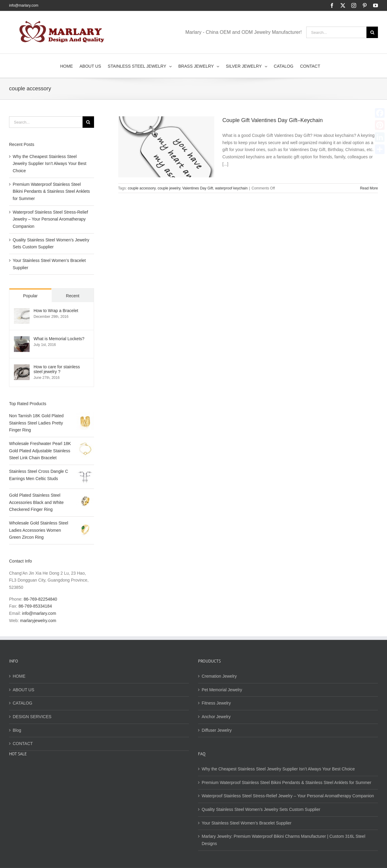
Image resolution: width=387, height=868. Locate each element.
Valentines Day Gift (198, 188)
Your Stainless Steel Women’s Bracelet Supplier (247, 823)
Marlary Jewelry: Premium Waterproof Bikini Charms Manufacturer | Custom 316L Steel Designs (283, 840)
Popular (30, 296)
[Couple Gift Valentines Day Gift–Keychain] (167, 147)
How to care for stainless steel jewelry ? (57, 369)
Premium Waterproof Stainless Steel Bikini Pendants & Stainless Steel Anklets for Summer (51, 191)
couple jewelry (169, 188)
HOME (19, 676)
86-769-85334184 (35, 606)
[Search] (372, 32)
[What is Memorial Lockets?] (22, 340)
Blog (17, 730)
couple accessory (142, 188)
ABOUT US (23, 690)
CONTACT (23, 744)
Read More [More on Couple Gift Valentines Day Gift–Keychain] (369, 188)
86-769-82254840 (40, 599)
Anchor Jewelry (216, 717)
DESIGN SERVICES (32, 717)
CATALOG (23, 703)
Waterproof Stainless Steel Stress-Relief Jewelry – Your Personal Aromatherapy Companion (50, 219)
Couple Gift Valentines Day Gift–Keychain (273, 120)
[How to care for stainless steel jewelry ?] (22, 368)
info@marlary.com (24, 5)
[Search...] (336, 32)
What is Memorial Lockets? (59, 339)
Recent (73, 296)
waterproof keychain (231, 188)
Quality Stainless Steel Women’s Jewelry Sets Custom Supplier (261, 809)
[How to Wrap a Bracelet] (22, 311)
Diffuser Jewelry (217, 730)
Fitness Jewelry (216, 703)
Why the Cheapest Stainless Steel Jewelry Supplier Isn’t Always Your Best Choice (50, 164)
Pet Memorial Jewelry (222, 690)
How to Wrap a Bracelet (56, 311)
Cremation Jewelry (219, 676)
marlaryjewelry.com (38, 621)
